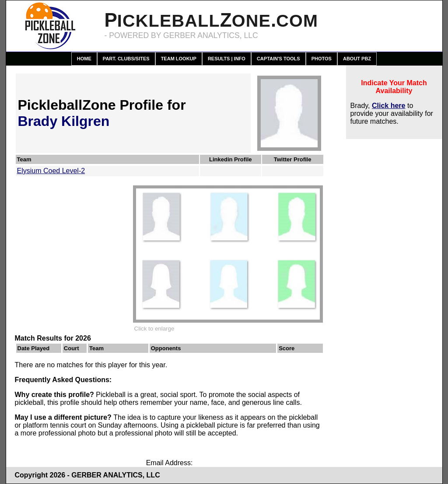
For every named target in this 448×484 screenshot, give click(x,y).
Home (84, 59)
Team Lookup (179, 59)
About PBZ (357, 59)
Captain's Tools (278, 59)
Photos (322, 59)
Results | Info (227, 59)
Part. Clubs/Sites (126, 59)
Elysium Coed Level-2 (51, 171)
